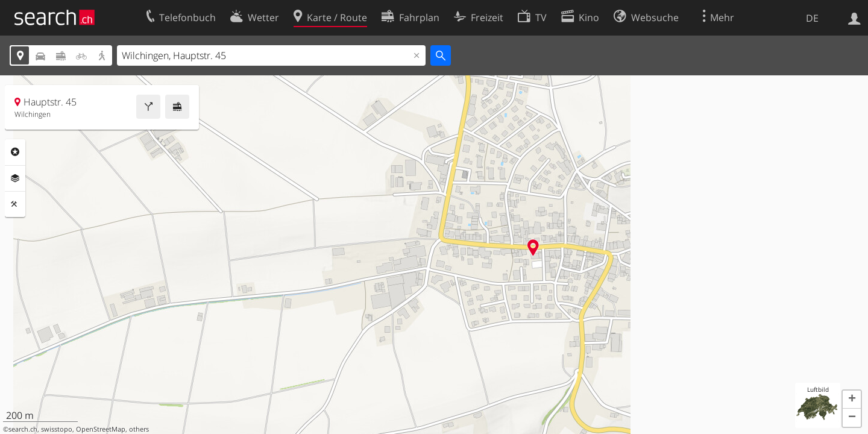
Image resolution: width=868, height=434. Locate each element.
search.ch (23, 429)
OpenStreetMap (101, 429)
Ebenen (15, 178)
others (139, 429)
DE (812, 18)
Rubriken (15, 152)
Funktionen (15, 204)
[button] (852, 400)
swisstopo (57, 429)
